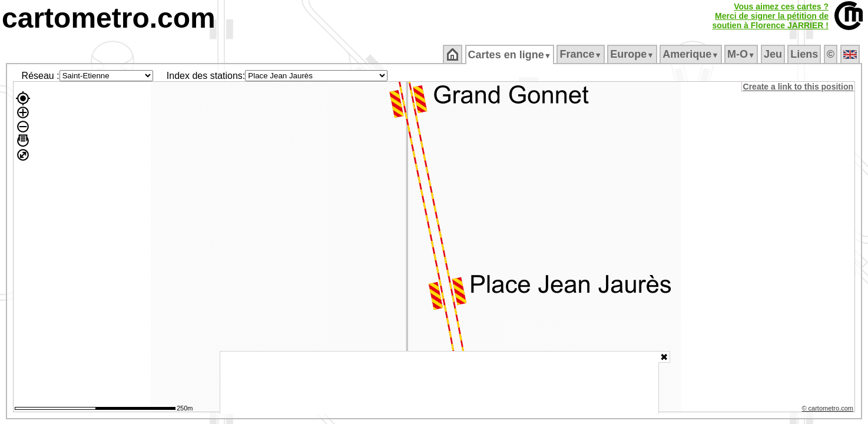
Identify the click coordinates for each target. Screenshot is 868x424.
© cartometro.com (829, 410)
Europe (633, 54)
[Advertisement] (439, 383)
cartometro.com (109, 18)
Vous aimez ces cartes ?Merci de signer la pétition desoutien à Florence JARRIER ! (770, 16)
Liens (805, 54)
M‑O (742, 54)
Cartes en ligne (510, 55)
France (582, 54)
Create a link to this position (799, 87)
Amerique (692, 54)
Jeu (773, 54)
